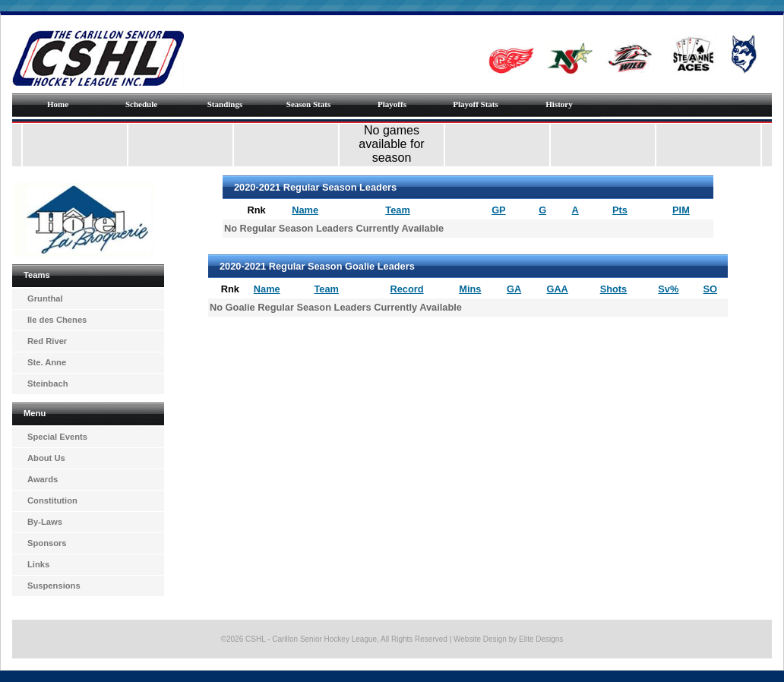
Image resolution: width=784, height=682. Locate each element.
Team (397, 210)
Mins (470, 289)
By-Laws (45, 522)
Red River (47, 341)
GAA (557, 289)
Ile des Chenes (57, 320)
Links (38, 564)
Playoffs (392, 104)
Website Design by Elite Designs (508, 639)
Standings (225, 104)
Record (407, 289)
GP (499, 210)
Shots (614, 289)
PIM (681, 210)
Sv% (668, 289)
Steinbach (47, 384)
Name (305, 210)
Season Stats (308, 104)
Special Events (57, 437)
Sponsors (47, 543)
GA (514, 289)
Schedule (141, 104)
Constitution (52, 500)
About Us (46, 458)
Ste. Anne (47, 362)
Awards (43, 479)
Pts (620, 210)
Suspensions (54, 586)
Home (58, 104)
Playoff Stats (476, 104)
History (559, 104)
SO (711, 289)
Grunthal (45, 298)
